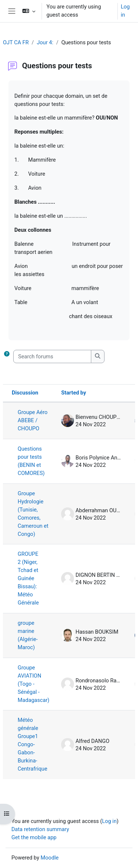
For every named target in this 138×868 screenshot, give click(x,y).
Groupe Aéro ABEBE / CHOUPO (33, 420)
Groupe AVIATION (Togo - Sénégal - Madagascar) (33, 684)
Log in (125, 11)
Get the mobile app (34, 837)
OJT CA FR (16, 42)
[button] (29, 11)
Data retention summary (40, 829)
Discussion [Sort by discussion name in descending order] (25, 393)
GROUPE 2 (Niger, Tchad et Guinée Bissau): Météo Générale (28, 578)
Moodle (49, 858)
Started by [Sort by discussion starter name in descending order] (74, 393)
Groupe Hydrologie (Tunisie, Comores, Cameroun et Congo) (33, 514)
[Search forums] (52, 356)
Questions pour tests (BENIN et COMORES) (31, 461)
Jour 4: (45, 42)
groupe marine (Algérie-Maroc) (28, 635)
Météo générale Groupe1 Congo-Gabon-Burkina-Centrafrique (32, 744)
